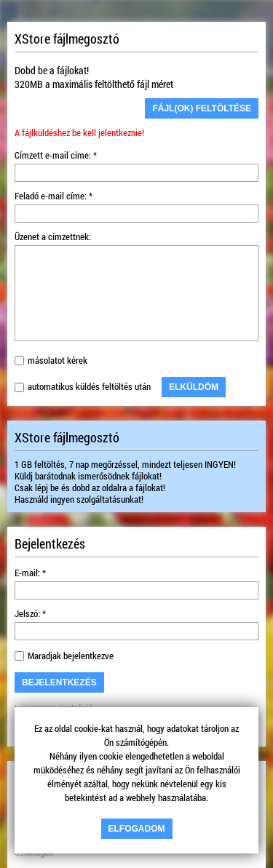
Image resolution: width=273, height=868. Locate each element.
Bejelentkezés (59, 682)
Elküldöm (194, 387)
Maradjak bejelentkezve (71, 656)
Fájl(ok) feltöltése (202, 108)
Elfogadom (137, 829)
